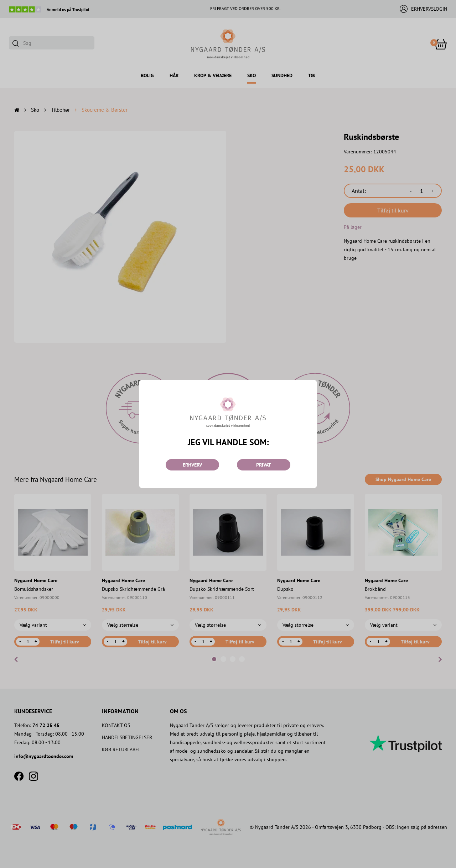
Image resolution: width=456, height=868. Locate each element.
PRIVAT (264, 465)
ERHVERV (192, 465)
